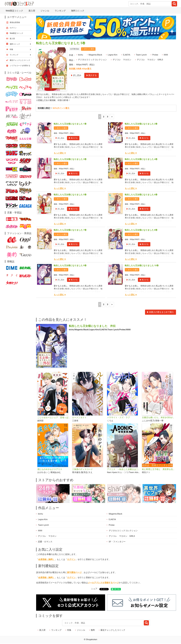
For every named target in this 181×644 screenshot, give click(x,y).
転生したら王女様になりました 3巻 (70, 160)
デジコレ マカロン (122, 60)
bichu (80, 55)
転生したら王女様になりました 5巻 (70, 195)
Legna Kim (113, 55)
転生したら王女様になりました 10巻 (142, 266)
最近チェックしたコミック (113, 630)
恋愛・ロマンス (45, 542)
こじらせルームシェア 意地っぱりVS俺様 (54, 418)
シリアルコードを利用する (20, 66)
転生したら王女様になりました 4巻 (141, 160)
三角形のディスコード (82, 470)
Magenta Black (95, 55)
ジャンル (45, 11)
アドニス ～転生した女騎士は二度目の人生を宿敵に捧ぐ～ (124, 470)
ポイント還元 (89, 49)
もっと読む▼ (60, 153)
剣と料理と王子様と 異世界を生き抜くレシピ (158, 470)
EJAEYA (127, 55)
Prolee (155, 55)
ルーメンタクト (79, 418)
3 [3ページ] (108, 117)
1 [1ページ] (100, 117)
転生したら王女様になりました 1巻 (70, 124)
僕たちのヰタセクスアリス (50, 470)
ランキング (60, 11)
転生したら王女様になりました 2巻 (141, 124)
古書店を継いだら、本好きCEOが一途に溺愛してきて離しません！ (158, 418)
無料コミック (78, 11)
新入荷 (32, 11)
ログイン (71, 560)
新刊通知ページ (74, 573)
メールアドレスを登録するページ (103, 583)
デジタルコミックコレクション (92, 60)
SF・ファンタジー (117, 542)
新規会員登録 (15, 22)
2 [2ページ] (104, 117)
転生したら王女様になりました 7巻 (70, 230)
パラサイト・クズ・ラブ (118, 418)
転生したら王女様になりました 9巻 (70, 266)
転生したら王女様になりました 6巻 (141, 195)
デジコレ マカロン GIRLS (150, 60)
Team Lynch (141, 55)
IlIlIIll (166, 55)
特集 (69, 630)
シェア (94, 589)
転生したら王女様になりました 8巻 (141, 230)
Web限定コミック (14, 11)
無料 (93, 630)
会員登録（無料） (46, 560)
